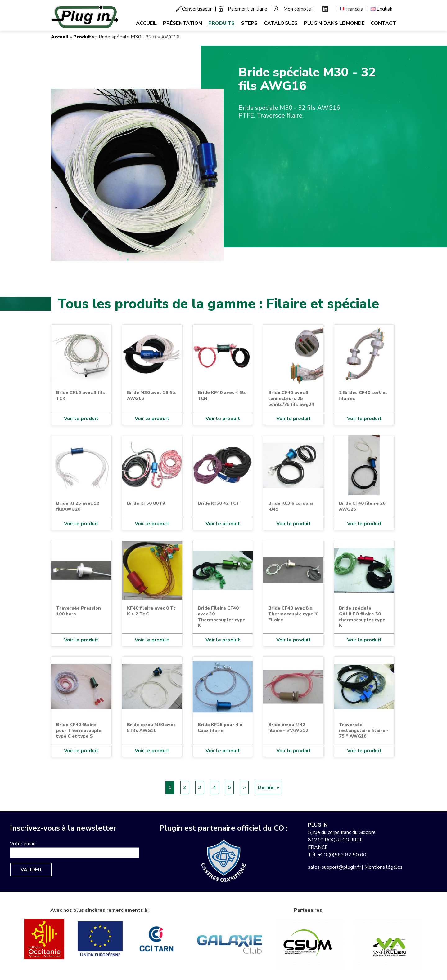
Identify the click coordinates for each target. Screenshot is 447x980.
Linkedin (325, 9)
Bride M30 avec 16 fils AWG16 (152, 395)
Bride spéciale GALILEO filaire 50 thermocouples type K (362, 617)
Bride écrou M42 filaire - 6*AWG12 (288, 727)
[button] (137, 175)
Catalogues (281, 23)
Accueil (146, 23)
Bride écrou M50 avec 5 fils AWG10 (151, 727)
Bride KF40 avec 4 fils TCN (222, 395)
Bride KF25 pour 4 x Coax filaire (220, 727)
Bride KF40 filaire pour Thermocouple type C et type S (79, 730)
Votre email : (24, 844)
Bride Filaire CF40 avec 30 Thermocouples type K (221, 617)
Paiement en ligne (248, 9)
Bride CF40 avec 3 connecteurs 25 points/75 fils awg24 (291, 398)
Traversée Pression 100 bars (79, 611)
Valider (31, 870)
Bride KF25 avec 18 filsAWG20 (78, 506)
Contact (383, 23)
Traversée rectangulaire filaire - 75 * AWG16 (364, 730)
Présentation (183, 23)
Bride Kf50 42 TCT (219, 503)
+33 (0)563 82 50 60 (342, 855)
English (384, 9)
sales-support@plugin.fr (334, 867)
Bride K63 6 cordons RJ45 (291, 506)
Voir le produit (81, 419)
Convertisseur (197, 9)
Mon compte (297, 9)
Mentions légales (384, 867)
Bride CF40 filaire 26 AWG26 (362, 506)
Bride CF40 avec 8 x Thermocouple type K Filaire (293, 614)
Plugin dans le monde (334, 23)
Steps (249, 23)
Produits (221, 23)
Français (354, 9)
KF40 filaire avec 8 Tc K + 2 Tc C (151, 611)
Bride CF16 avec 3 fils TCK (81, 395)
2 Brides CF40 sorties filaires (363, 395)
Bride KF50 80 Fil (146, 503)
